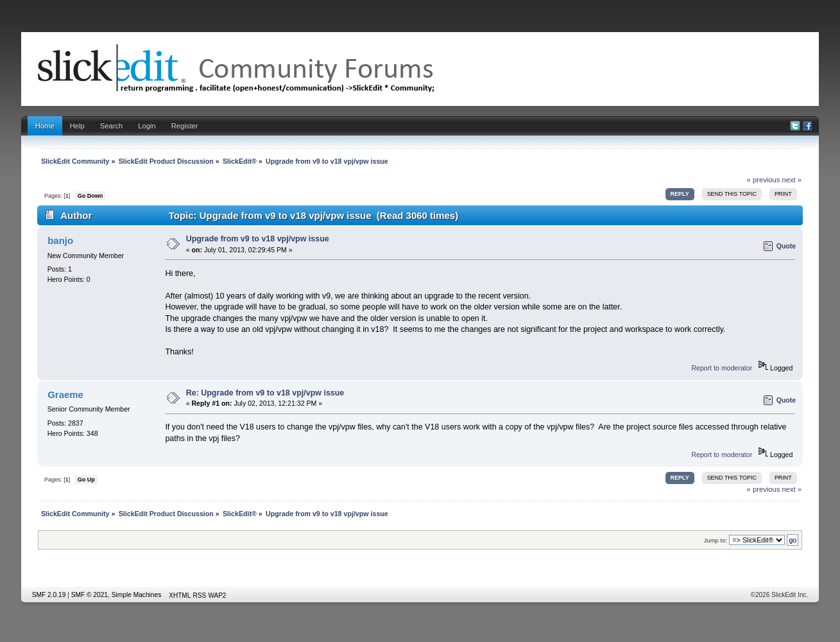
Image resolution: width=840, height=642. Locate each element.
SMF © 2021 (90, 595)
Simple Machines (137, 595)
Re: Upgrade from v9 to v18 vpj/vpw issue (265, 393)
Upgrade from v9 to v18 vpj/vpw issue (258, 239)
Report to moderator (722, 368)
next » (792, 180)
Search (112, 126)
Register (185, 126)
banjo (60, 240)
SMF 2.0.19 (49, 595)
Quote (786, 246)
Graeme (65, 395)
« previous (764, 180)
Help (77, 126)
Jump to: (716, 540)
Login (147, 126)
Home (45, 126)
